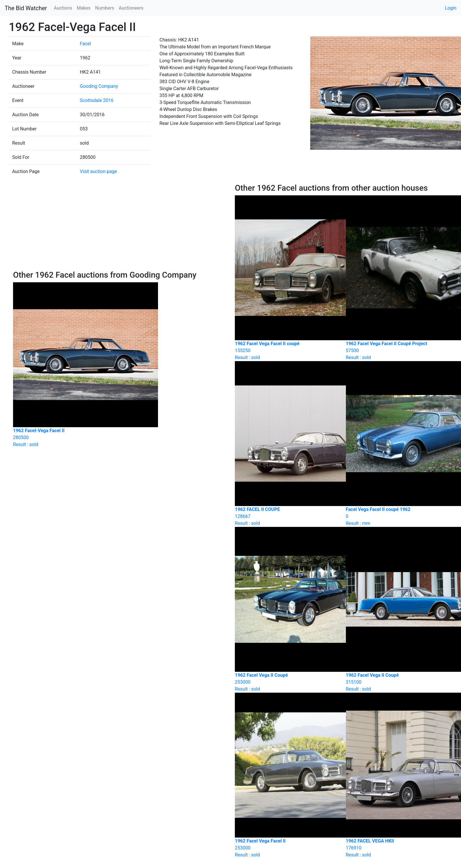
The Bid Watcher (26, 8)
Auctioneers (131, 8)
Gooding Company (99, 86)
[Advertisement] (120, 227)
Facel (86, 44)
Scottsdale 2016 (97, 100)
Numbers (105, 8)
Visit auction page (99, 171)
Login (451, 8)
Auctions (63, 8)
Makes (84, 8)
